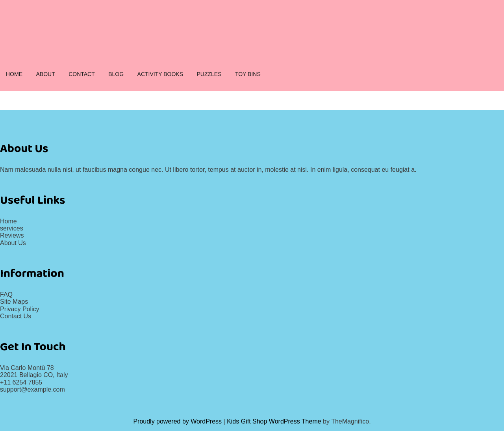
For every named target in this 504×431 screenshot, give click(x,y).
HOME (14, 74)
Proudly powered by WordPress (178, 421)
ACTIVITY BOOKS (160, 74)
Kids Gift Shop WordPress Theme (275, 421)
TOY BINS (248, 74)
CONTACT (82, 74)
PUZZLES (209, 74)
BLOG (116, 74)
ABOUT (45, 74)
